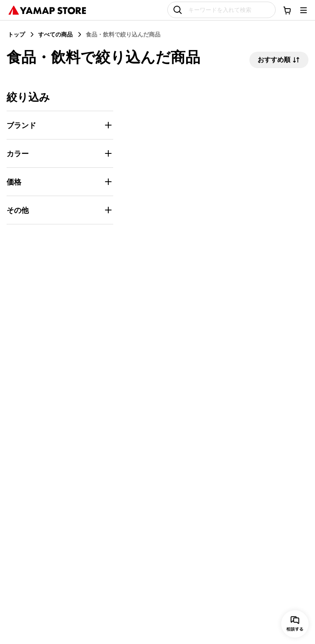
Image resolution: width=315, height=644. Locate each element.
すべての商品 (55, 34)
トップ (16, 34)
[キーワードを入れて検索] (221, 10)
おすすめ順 (279, 60)
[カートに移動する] (287, 10)
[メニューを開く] (304, 10)
